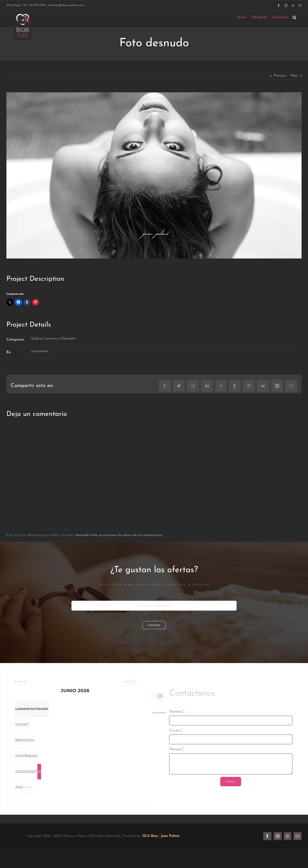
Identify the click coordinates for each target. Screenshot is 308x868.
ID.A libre (150, 844)
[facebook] (267, 844)
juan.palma (40, 351)
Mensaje (177, 753)
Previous (280, 75)
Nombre (177, 715)
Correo (176, 734)
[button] (294, 17)
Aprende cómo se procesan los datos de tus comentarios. (119, 535)
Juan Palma (170, 844)
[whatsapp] (288, 844)
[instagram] (278, 844)
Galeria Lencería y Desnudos (53, 338)
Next (294, 75)
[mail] (298, 844)
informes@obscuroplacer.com (66, 5)
